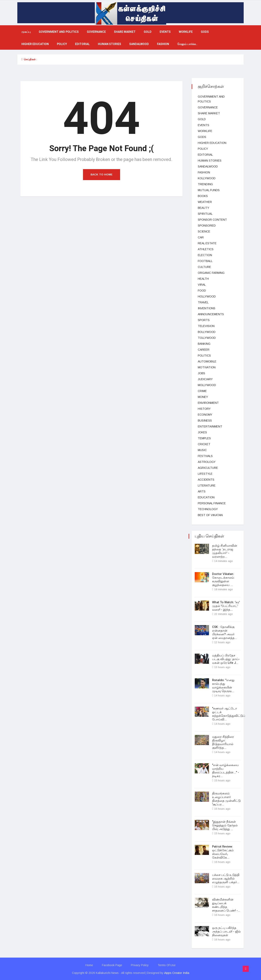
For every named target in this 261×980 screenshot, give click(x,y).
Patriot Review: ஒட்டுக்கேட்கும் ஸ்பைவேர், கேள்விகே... (223, 852)
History (204, 409)
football (205, 261)
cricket (204, 444)
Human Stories (109, 44)
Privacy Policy (140, 965)
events (165, 32)
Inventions (207, 308)
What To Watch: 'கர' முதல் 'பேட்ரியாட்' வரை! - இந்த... (226, 606)
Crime (202, 391)
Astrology (207, 462)
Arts (202, 491)
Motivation (207, 367)
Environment (208, 403)
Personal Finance (212, 503)
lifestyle (205, 474)
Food (202, 291)
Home (89, 965)
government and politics (59, 32)
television (206, 326)
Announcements (211, 314)
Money (203, 397)
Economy (205, 415)
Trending (205, 184)
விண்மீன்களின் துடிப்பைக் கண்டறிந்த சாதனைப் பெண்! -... (226, 905)
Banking (204, 344)
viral (202, 285)
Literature (207, 486)
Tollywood (207, 338)
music (202, 450)
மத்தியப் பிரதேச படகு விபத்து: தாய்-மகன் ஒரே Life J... (226, 659)
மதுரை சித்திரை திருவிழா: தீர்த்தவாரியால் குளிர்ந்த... (223, 742)
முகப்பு (26, 32)
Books (203, 196)
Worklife (186, 32)
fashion (163, 44)
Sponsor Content (212, 220)
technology (208, 509)
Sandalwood (139, 44)
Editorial (82, 44)
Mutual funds (209, 190)
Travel (203, 302)
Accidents (206, 480)
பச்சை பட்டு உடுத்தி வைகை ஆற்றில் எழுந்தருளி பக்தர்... (226, 878)
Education (206, 497)
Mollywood (207, 385)
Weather (205, 202)
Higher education (35, 44)
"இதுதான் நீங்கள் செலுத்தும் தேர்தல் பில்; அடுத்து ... (225, 825)
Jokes (202, 432)
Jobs (201, 373)
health (203, 279)
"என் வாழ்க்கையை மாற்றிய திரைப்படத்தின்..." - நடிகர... (226, 770)
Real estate (207, 243)
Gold (148, 32)
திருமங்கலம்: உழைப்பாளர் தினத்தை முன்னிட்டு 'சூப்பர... (226, 799)
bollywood (207, 332)
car (201, 237)
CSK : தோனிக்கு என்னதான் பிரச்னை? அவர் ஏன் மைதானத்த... (225, 632)
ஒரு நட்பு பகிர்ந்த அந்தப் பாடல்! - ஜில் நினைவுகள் (226, 931)
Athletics (206, 249)
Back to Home (102, 175)
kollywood (207, 178)
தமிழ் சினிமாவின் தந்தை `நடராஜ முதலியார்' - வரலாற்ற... (225, 551)
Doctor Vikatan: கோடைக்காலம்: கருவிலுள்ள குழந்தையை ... (223, 579)
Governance (96, 32)
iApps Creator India (177, 972)
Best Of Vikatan (210, 515)
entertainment (210, 426)
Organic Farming (211, 273)
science (204, 231)
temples (204, 438)
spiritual (205, 214)
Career (204, 350)
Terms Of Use (167, 965)
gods (205, 32)
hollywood (207, 296)
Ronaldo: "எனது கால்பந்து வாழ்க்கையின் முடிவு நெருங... (223, 685)
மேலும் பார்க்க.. (187, 44)
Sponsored (207, 226)
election (205, 255)
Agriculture (208, 468)
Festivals (205, 456)
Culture (204, 267)
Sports (204, 320)
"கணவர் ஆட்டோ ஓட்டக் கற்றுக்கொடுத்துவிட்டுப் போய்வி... (229, 714)
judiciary (205, 379)
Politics (204, 356)
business (205, 421)
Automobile (207, 361)
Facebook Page (112, 965)
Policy (62, 44)
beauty (203, 208)
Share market (125, 32)
